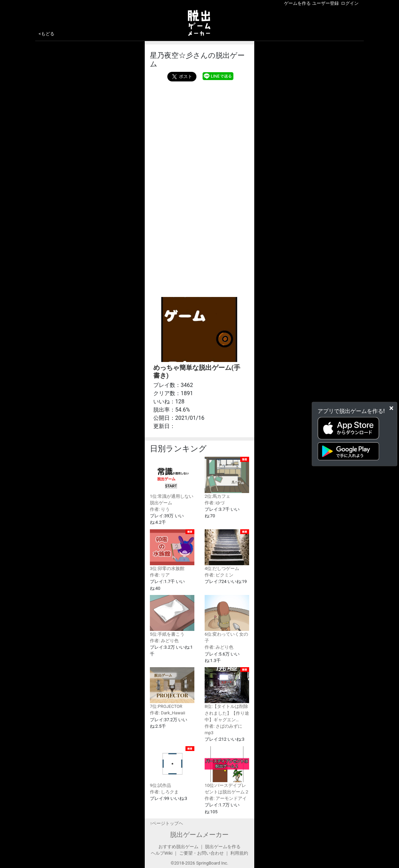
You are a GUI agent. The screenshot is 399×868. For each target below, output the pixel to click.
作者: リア (160, 575)
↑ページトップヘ (166, 823)
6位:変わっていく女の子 (227, 619)
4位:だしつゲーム (227, 550)
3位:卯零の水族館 (172, 550)
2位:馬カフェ (227, 478)
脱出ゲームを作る (223, 847)
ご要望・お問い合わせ (202, 853)
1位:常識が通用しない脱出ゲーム (172, 481)
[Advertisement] (200, 187)
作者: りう (160, 509)
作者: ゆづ (215, 503)
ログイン (350, 3)
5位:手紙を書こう (172, 616)
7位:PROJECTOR (172, 688)
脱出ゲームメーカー (199, 835)
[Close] (391, 408)
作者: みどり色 (164, 641)
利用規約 (239, 853)
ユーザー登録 (325, 3)
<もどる (47, 34)
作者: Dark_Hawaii (168, 713)
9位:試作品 (172, 767)
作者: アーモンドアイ (226, 798)
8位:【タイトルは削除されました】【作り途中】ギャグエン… (227, 695)
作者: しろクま (164, 792)
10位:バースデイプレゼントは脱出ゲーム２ (227, 770)
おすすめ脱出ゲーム (178, 847)
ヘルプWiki (162, 853)
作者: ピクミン (219, 575)
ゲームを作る (297, 3)
